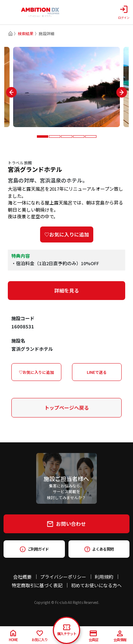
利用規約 (104, 577)
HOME (13, 636)
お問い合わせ (66, 524)
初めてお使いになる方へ (96, 585)
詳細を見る (67, 290)
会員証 (93, 636)
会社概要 (22, 577)
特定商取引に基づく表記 (37, 585)
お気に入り (40, 636)
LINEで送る (97, 372)
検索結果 (26, 33)
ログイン (124, 12)
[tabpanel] (66, 87)
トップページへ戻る (67, 408)
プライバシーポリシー (63, 577)
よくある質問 (99, 549)
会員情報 (120, 636)
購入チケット (67, 630)
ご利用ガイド (34, 549)
